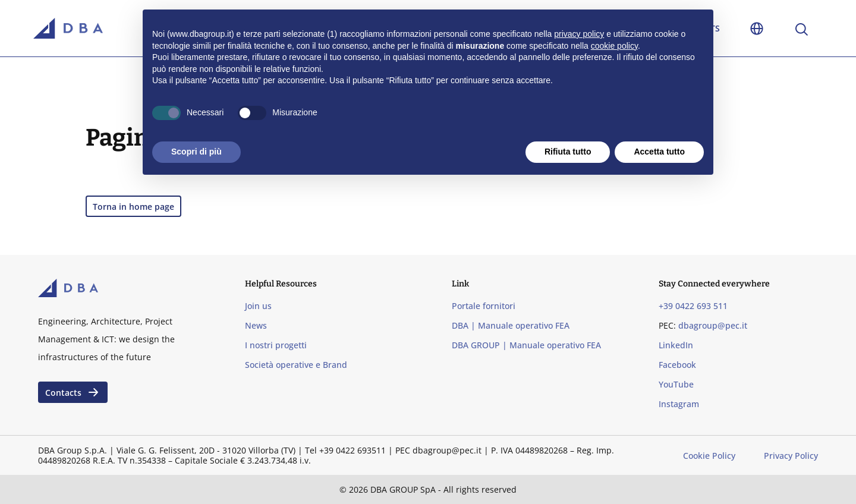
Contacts (73, 392)
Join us (258, 306)
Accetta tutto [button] (659, 152)
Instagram (679, 404)
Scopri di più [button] (196, 152)
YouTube (676, 384)
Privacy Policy (791, 456)
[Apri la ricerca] (801, 28)
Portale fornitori (484, 306)
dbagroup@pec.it (713, 325)
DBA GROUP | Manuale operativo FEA (526, 345)
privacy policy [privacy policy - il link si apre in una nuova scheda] (579, 34)
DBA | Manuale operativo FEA (511, 325)
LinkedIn (676, 345)
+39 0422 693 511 (693, 306)
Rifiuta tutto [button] (568, 152)
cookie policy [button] (614, 46)
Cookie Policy (709, 456)
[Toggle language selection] (757, 28)
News (256, 325)
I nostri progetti (276, 345)
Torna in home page (133, 207)
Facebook (677, 365)
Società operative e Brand (296, 365)
